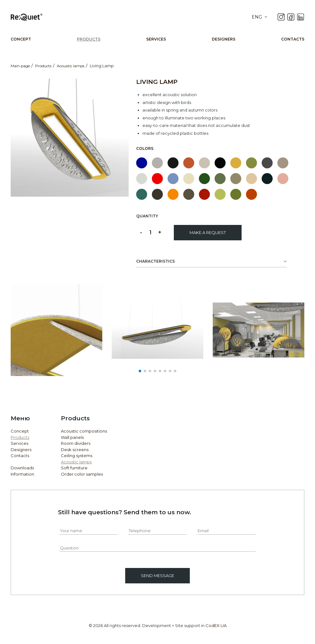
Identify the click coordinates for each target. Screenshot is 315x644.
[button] (140, 371)
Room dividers (76, 443)
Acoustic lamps (76, 462)
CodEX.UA (216, 625)
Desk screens (75, 450)
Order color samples (82, 474)
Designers (224, 39)
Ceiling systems (77, 456)
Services (156, 39)
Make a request (208, 232)
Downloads (22, 468)
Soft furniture (74, 468)
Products (89, 39)
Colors (145, 148)
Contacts (293, 39)
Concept (21, 39)
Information (22, 474)
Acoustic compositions (84, 431)
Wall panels (72, 437)
